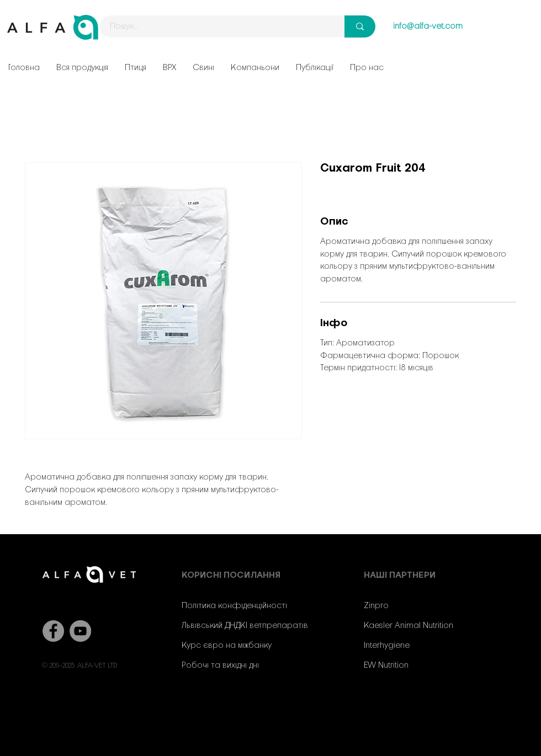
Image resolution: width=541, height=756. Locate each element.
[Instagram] (407, 710)
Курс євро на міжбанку (227, 646)
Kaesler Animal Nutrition (409, 626)
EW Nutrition (386, 666)
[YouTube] (80, 631)
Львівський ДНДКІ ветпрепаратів (245, 626)
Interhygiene (387, 646)
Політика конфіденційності (234, 606)
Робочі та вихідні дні (220, 666)
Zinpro (376, 606)
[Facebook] (53, 631)
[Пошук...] (216, 26)
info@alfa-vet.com (428, 26)
